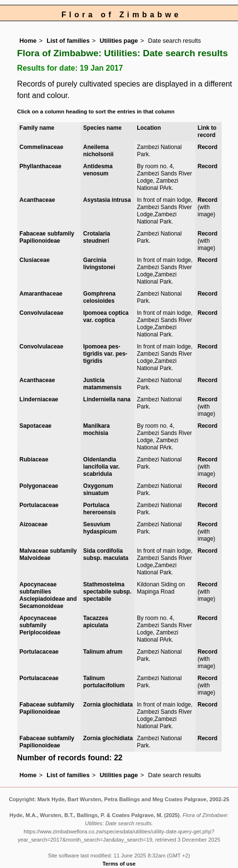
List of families (68, 41)
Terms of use (119, 864)
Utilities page (119, 41)
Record (208, 147)
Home (28, 41)
